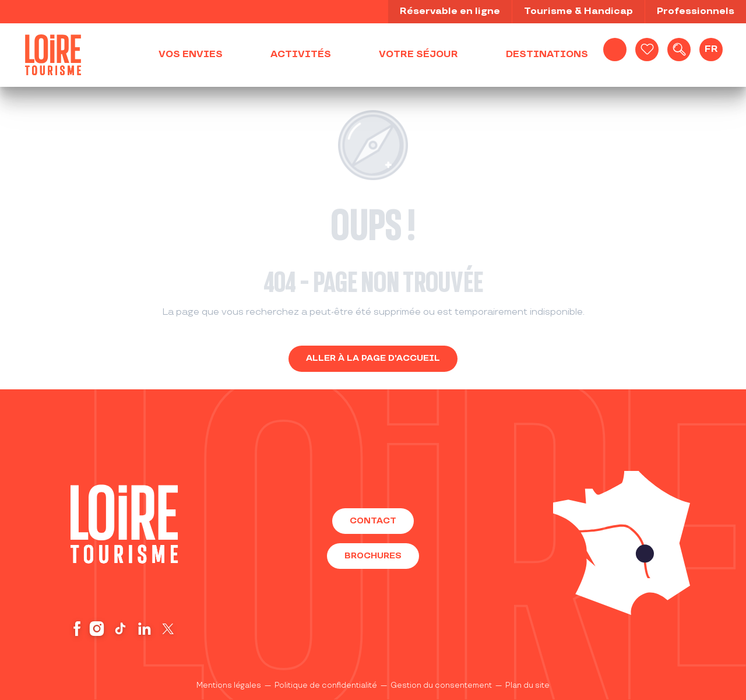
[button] (679, 50)
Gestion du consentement (441, 685)
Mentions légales (229, 685)
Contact (373, 521)
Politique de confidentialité (326, 685)
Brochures (373, 556)
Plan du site (527, 685)
